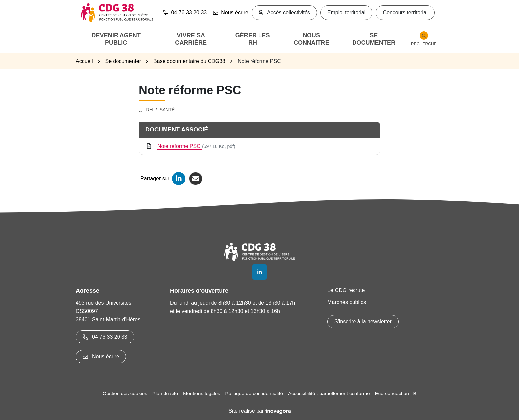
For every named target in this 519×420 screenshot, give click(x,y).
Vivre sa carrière (191, 39)
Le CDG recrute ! (348, 290)
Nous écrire (231, 12)
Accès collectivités (284, 12)
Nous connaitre (311, 39)
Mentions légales (202, 393)
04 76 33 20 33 (105, 337)
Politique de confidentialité (254, 393)
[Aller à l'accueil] (117, 12)
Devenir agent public (116, 39)
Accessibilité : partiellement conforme (329, 393)
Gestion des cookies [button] (125, 393)
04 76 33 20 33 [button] (185, 12)
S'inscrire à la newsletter (363, 321)
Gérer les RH (253, 39)
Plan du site (165, 393)
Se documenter (374, 39)
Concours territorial (405, 12)
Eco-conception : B (396, 393)
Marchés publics (347, 302)
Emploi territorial (347, 12)
